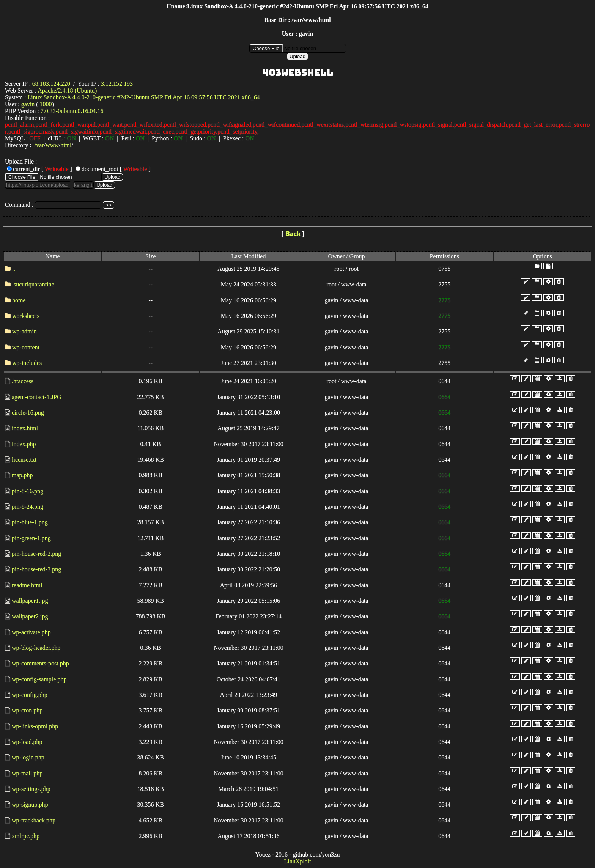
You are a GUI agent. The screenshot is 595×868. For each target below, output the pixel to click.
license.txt (24, 460)
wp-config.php (30, 695)
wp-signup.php (30, 804)
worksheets (26, 316)
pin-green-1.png (31, 538)
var (40, 145)
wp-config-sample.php (39, 679)
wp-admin (24, 331)
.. (14, 269)
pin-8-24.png (28, 507)
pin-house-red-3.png (36, 569)
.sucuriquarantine (33, 284)
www (52, 145)
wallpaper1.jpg (30, 601)
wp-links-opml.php (35, 726)
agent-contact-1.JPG (36, 397)
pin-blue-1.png (30, 522)
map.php (22, 475)
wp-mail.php (27, 773)
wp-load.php (27, 742)
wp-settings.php (31, 789)
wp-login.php (28, 757)
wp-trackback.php (34, 820)
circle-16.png (28, 413)
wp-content (26, 347)
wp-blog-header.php (36, 648)
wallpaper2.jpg (30, 616)
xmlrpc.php (26, 836)
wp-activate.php (31, 632)
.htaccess (23, 381)
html (66, 145)
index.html (25, 428)
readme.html (27, 585)
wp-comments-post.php (40, 663)
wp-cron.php (27, 710)
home (19, 300)
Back (293, 234)
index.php (24, 444)
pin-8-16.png (28, 491)
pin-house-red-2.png (36, 554)
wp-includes (27, 363)
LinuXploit (297, 861)
